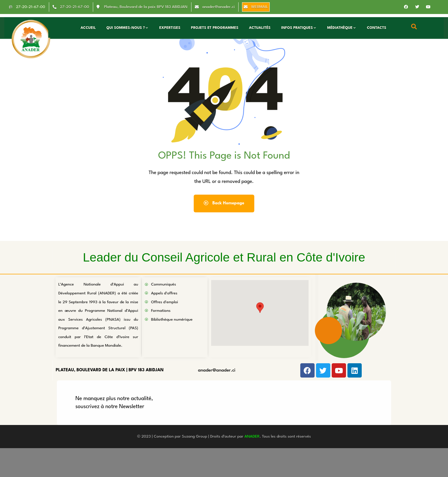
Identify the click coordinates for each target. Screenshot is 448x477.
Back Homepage (224, 203)
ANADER (252, 436)
